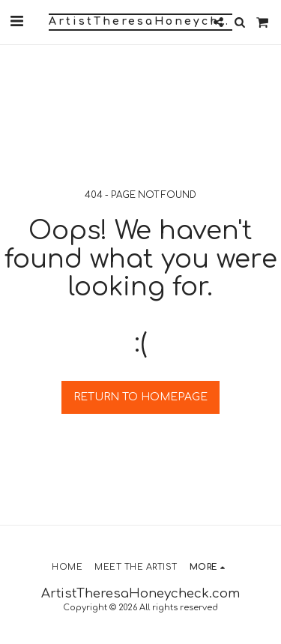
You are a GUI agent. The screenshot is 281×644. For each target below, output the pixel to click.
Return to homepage (140, 397)
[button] (16, 21)
